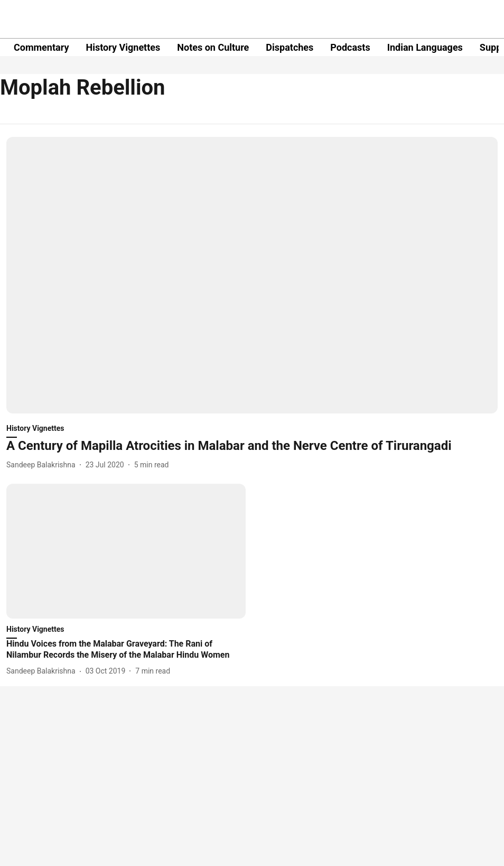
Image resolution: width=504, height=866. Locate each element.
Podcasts (350, 47)
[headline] (252, 446)
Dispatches (290, 47)
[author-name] (43, 465)
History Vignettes (123, 47)
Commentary (41, 47)
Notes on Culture (213, 47)
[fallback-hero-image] (252, 275)
